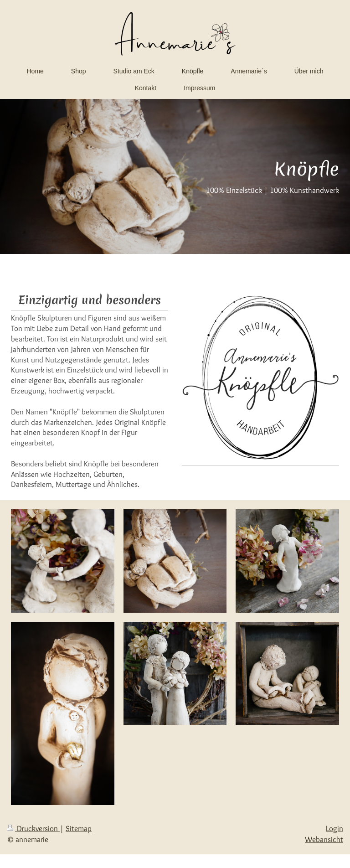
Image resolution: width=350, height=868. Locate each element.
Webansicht (324, 839)
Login (335, 828)
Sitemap (79, 828)
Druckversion (33, 828)
